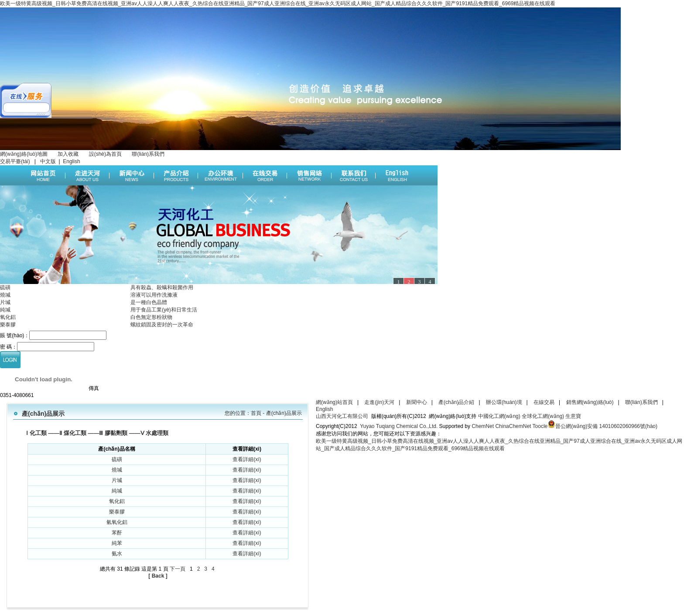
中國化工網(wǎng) (499, 416)
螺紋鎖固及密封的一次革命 (162, 325)
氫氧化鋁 (117, 522)
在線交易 (544, 402)
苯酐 (117, 533)
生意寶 (573, 416)
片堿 (5, 302)
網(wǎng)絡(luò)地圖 (24, 154)
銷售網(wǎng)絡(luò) (590, 402)
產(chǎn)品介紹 (456, 402)
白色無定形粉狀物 (151, 317)
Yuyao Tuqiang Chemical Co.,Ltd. (398, 426)
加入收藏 (68, 154)
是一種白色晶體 (149, 302)
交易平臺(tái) (16, 161)
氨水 (117, 554)
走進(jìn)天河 (379, 402)
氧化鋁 (8, 317)
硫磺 (5, 287)
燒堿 (5, 295)
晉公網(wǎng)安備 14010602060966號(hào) (606, 426)
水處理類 (157, 433)
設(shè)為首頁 (105, 154)
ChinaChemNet (513, 426)
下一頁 (178, 569)
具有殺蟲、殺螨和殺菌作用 (162, 287)
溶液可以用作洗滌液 (154, 295)
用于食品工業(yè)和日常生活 (164, 310)
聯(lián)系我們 (148, 154)
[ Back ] (158, 576)
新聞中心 (417, 402)
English (71, 161)
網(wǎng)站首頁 (334, 402)
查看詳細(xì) (247, 459)
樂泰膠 (8, 325)
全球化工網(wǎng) (543, 416)
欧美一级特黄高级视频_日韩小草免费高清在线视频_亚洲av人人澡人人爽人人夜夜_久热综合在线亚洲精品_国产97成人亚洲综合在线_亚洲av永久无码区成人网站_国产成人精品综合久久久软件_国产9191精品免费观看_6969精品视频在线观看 (278, 3)
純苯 (117, 543)
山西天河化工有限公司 (342, 416)
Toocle (540, 426)
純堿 (5, 310)
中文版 (48, 161)
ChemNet (483, 426)
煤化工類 (75, 433)
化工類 (38, 433)
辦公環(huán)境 (504, 402)
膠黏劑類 (116, 433)
